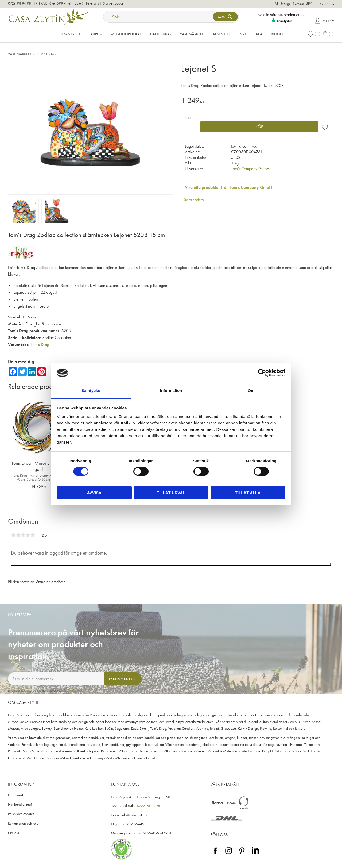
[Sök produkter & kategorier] (159, 17)
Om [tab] (251, 391)
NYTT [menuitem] (244, 34)
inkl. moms (325, 3)
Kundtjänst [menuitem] (15, 795)
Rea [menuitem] (259, 34)
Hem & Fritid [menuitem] (70, 34)
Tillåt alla (248, 493)
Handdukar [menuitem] (161, 34)
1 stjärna (13, 535)
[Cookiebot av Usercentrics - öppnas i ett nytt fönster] (262, 373)
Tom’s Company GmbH (250, 169)
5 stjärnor (33, 535)
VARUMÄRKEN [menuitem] (192, 34)
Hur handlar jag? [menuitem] (20, 804)
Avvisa (94, 493)
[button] (314, 34)
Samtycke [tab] (91, 391)
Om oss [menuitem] (13, 833)
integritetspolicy (75, 690)
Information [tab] (171, 391)
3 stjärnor (23, 535)
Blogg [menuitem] (277, 34)
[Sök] (225, 17)
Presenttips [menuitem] (221, 34)
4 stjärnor (28, 535)
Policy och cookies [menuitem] (21, 814)
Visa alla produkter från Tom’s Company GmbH (228, 187)
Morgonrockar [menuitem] (126, 34)
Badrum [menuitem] (96, 34)
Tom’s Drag (40, 345)
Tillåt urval (171, 493)
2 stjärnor (18, 535)
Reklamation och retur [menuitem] (24, 823)
